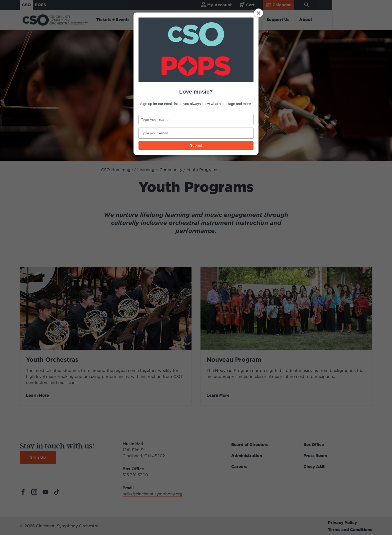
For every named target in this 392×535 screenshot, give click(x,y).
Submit (196, 145)
